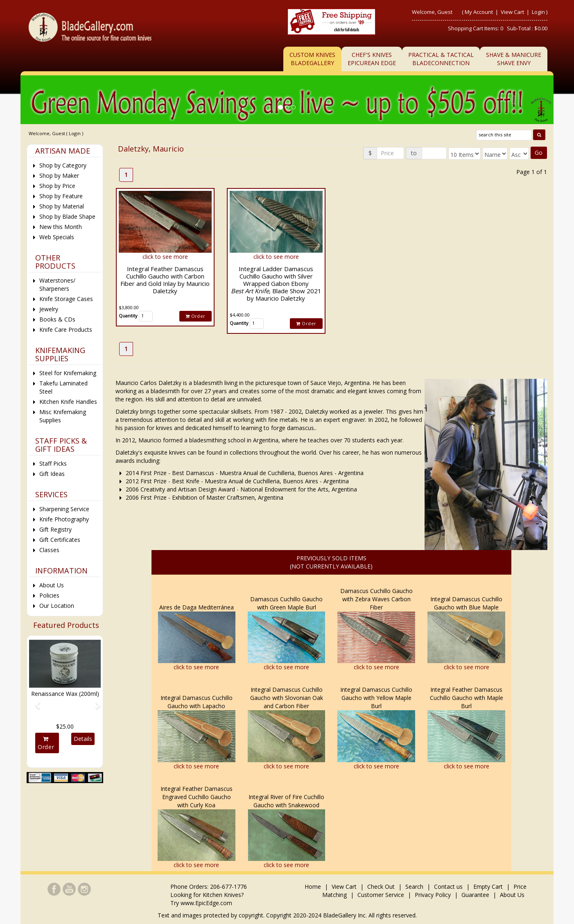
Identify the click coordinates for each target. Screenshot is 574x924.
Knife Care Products (66, 330)
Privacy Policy (433, 895)
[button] (34, 702)
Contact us (448, 887)
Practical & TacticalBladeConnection (441, 59)
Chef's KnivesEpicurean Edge (372, 59)
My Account (479, 12)
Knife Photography (64, 519)
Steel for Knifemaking (68, 373)
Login (538, 12)
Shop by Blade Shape (67, 216)
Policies (49, 595)
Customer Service (381, 895)
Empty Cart (488, 887)
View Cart (513, 12)
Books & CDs (57, 319)
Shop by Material (62, 206)
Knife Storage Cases (66, 299)
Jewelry (49, 309)
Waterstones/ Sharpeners (57, 284)
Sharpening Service (64, 509)
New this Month (61, 227)
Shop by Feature (61, 196)
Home (314, 887)
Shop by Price (57, 186)
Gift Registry (55, 529)
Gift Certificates (60, 540)
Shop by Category (63, 165)
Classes (49, 550)
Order (195, 316)
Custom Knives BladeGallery (312, 59)
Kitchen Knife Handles (68, 402)
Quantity (128, 316)
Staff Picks (53, 463)
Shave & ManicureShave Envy (514, 59)
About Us (52, 585)
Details (83, 739)
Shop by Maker (59, 176)
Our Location (57, 606)
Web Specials (57, 237)
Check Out (381, 887)
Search (414, 887)
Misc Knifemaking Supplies (63, 416)
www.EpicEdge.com (206, 903)
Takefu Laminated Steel (63, 387)
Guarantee (475, 895)
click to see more (165, 257)
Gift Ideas (52, 474)
